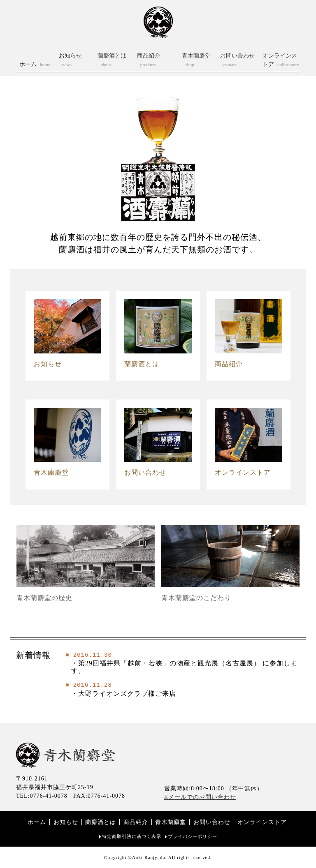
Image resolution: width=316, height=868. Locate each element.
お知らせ (66, 822)
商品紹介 (136, 822)
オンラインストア (262, 822)
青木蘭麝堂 (171, 822)
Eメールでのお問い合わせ (200, 797)
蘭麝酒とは (101, 822)
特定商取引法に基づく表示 (132, 836)
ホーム (37, 822)
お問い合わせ (212, 822)
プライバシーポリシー (193, 836)
